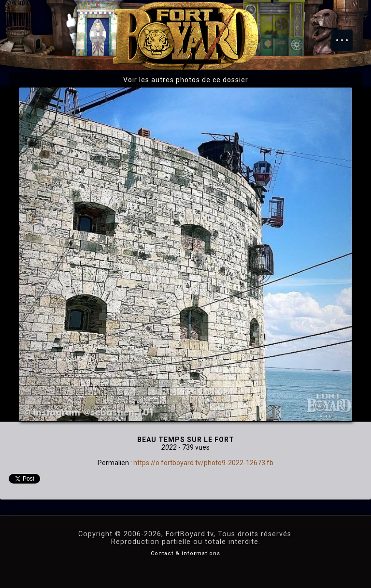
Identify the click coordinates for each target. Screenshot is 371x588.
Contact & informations (185, 553)
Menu (347, 35)
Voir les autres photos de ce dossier (186, 80)
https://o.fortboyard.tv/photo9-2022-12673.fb (203, 463)
